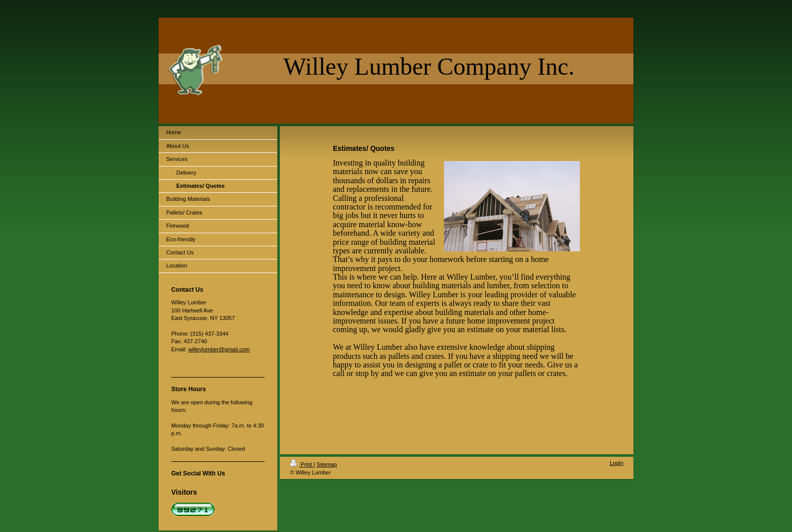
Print (302, 464)
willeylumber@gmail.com (219, 349)
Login (616, 463)
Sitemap (327, 464)
